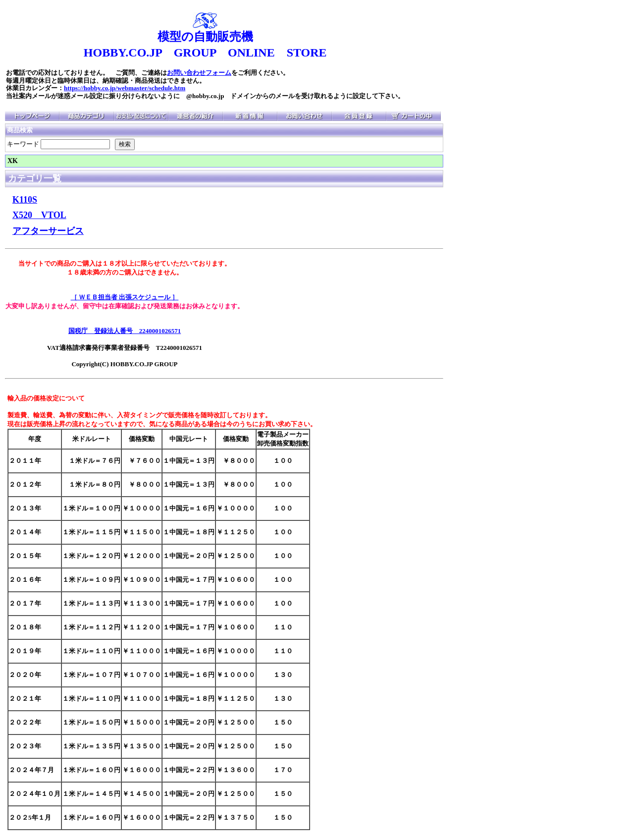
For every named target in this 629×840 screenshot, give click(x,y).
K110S (25, 200)
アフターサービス (48, 231)
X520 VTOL (39, 215)
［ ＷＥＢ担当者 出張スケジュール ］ (125, 297)
